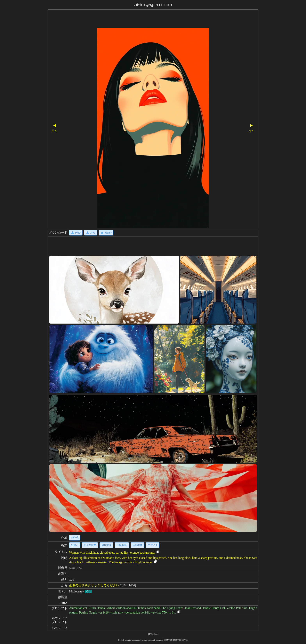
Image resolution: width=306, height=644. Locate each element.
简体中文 (168, 640)
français (144, 640)
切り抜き (106, 545)
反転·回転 (122, 545)
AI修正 (75, 545)
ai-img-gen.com (153, 5)
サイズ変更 (90, 545)
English (121, 640)
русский (151, 640)
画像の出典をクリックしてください (94, 585)
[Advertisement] (146, 19)
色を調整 (137, 545)
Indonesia (160, 640)
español (128, 640)
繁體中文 (177, 640)
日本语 (185, 640)
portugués (136, 640)
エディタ (153, 545)
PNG (76, 233)
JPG (91, 233)
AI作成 (75, 537)
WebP (106, 233)
